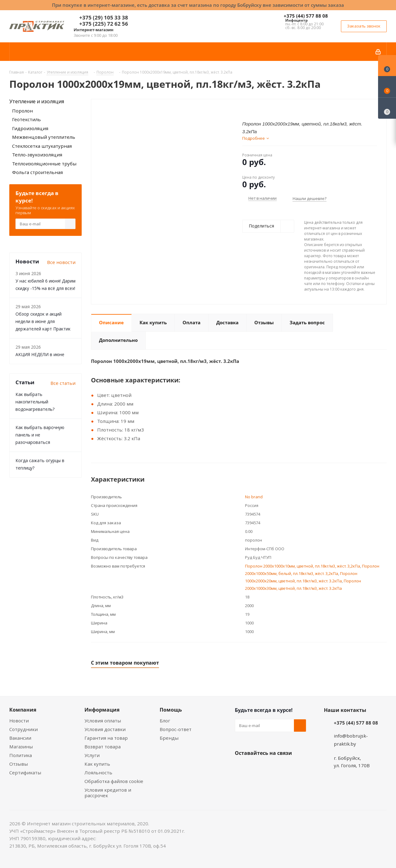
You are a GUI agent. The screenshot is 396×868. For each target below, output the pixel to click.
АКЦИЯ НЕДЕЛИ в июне (40, 354)
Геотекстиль (26, 119)
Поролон (22, 111)
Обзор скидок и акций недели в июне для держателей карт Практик (43, 321)
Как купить (97, 764)
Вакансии (20, 738)
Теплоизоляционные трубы (44, 164)
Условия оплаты (103, 721)
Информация (102, 710)
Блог (165, 721)
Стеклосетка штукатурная (42, 146)
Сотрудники (24, 729)
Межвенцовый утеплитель (44, 137)
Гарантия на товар (106, 738)
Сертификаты (25, 772)
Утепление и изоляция (37, 101)
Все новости (61, 262)
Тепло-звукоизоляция (37, 155)
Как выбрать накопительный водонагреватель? (35, 402)
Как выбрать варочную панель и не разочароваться (40, 435)
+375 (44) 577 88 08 (306, 16)
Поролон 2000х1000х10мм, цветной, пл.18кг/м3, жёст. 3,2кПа (303, 566)
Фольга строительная (37, 172)
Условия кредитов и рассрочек (108, 793)
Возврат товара (103, 747)
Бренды (169, 738)
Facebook (256, 768)
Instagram (272, 768)
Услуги (92, 755)
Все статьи (63, 383)
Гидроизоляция (30, 128)
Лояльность (98, 772)
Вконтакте (241, 768)
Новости (19, 721)
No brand (254, 497)
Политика (21, 755)
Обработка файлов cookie (114, 781)
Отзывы (19, 764)
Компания (23, 710)
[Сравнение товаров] (387, 108)
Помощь (171, 710)
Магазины (21, 747)
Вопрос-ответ (176, 729)
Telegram (287, 768)
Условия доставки (105, 729)
